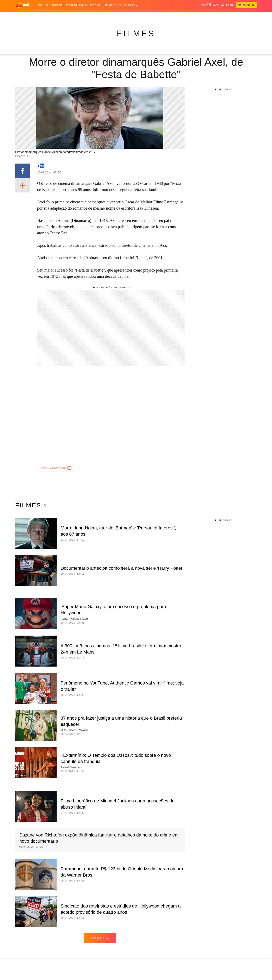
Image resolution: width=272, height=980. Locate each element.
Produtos (23, 17)
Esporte (113, 17)
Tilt (178, 17)
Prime (226, 17)
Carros (74, 17)
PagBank (119, 5)
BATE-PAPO (66, 5)
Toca (235, 17)
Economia (88, 17)
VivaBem (168, 17)
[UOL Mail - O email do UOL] (213, 5)
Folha (101, 17)
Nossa (211, 17)
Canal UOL (197, 17)
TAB (219, 17)
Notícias (48, 17)
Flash (36, 17)
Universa (154, 17)
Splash (141, 17)
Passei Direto (103, 5)
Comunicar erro (57, 468)
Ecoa (185, 17)
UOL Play (132, 5)
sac (202, 5)
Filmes (136, 33)
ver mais (100, 938)
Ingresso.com (48, 5)
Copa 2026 (128, 17)
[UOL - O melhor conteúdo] (23, 5)
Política (61, 17)
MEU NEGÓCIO (83, 5)
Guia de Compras (252, 17)
